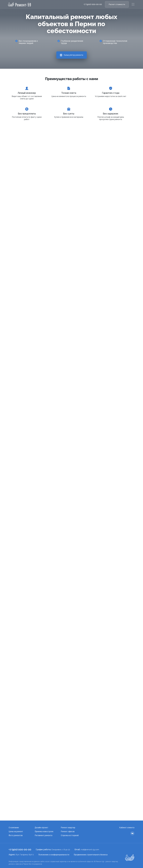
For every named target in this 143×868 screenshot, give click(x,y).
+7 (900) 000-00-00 (93, 4)
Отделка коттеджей (70, 835)
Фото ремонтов (16, 835)
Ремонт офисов (68, 831)
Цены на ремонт (16, 831)
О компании (14, 828)
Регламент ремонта (44, 835)
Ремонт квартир (68, 828)
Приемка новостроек (44, 831)
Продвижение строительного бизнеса (91, 855)
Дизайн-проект (41, 828)
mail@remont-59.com (90, 850)
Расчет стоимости (117, 4)
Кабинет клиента (127, 828)
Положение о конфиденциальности (54, 855)
